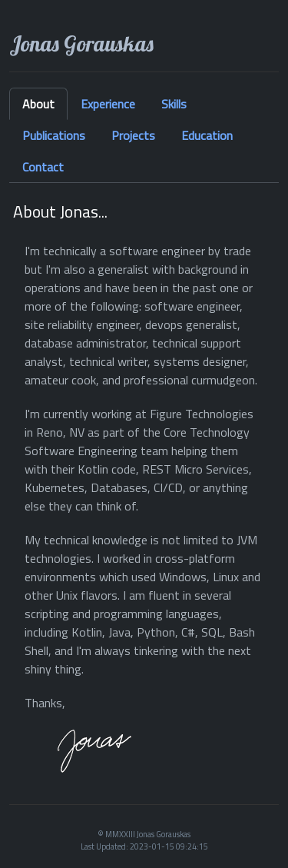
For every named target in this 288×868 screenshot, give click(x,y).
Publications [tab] (54, 135)
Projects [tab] (133, 135)
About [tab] (38, 104)
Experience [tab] (108, 104)
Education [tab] (207, 135)
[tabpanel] (144, 488)
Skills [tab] (174, 104)
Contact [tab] (43, 167)
